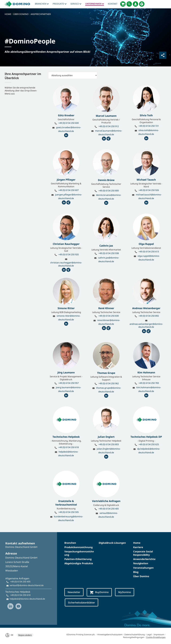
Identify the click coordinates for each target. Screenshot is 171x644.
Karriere (138, 547)
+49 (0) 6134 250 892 (149, 316)
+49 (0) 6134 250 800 (109, 191)
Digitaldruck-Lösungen (112, 543)
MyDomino (125, 592)
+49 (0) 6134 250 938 (109, 253)
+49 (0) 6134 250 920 (69, 254)
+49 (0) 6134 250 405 (109, 509)
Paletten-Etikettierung (78, 559)
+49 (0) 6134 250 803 (109, 444)
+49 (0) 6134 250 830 (109, 316)
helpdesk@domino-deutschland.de (27, 599)
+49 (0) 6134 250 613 (149, 252)
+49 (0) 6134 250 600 (69, 123)
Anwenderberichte (144, 559)
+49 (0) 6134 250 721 (149, 126)
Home (137, 543)
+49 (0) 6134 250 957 (69, 383)
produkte (60, 4)
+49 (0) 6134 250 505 (69, 512)
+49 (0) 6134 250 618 (69, 447)
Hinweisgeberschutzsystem (110, 634)
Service (76, 4)
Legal (149, 634)
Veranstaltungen (143, 568)
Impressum (159, 634)
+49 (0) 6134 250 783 (149, 383)
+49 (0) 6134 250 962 (109, 383)
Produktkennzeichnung (78, 547)
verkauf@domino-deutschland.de (27, 585)
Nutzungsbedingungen (134, 637)
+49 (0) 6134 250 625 (149, 444)
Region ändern (25, 635)
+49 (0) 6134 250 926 (149, 190)
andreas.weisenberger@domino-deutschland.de (146, 325)
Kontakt (113, 4)
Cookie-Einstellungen (156, 637)
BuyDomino (99, 592)
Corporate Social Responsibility (143, 553)
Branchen (42, 4)
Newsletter (74, 592)
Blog (136, 572)
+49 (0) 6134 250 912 (109, 126)
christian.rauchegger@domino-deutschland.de (66, 264)
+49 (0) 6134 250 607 (69, 190)
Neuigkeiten (141, 563)
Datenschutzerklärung (135, 634)
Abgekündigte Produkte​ (79, 563)
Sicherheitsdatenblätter (81, 602)
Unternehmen (95, 4)
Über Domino (141, 576)
